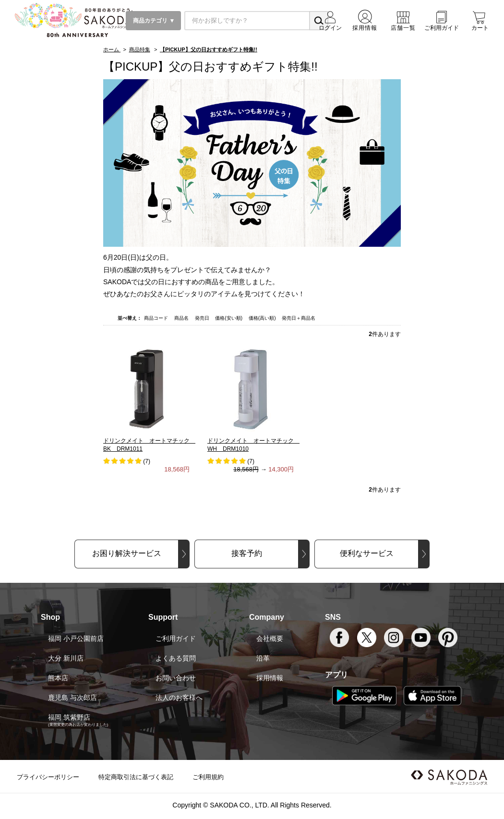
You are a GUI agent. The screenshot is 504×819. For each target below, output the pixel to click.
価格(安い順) (229, 318)
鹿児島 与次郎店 (72, 698)
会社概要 (270, 638)
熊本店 (58, 678)
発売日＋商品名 (299, 318)
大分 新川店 (66, 658)
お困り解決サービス (127, 553)
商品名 (182, 318)
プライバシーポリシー (48, 777)
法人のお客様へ (179, 698)
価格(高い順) (263, 318)
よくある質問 (176, 658)
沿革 (263, 658)
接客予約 (247, 553)
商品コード (157, 318)
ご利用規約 (208, 777)
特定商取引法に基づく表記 (136, 777)
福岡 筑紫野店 (69, 717)
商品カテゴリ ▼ (153, 21)
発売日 (203, 318)
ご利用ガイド (176, 638)
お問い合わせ (176, 678)
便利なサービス (367, 553)
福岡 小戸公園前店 (76, 638)
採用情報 (270, 678)
